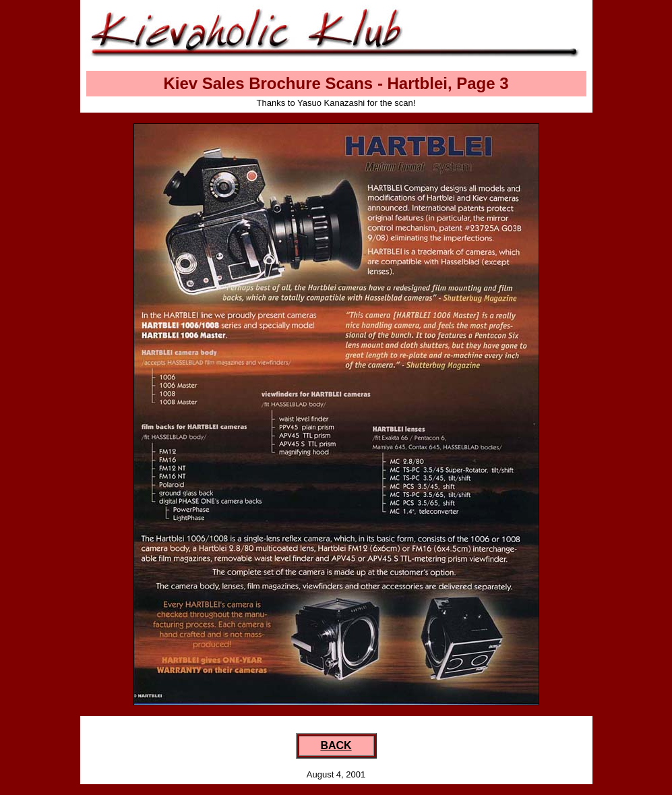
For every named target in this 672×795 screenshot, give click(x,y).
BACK (336, 745)
